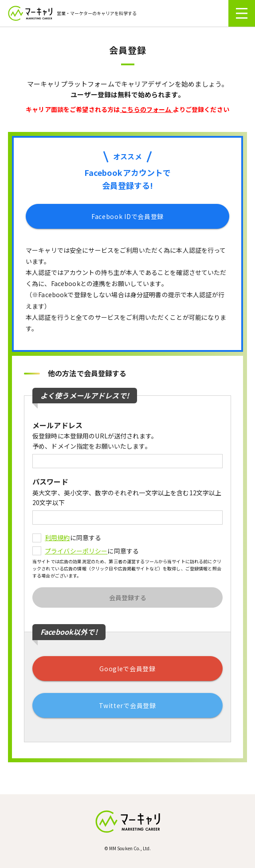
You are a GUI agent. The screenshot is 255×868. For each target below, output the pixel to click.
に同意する (67, 538)
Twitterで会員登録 (127, 705)
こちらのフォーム (146, 109)
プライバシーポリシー (76, 551)
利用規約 (57, 538)
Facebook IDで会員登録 (127, 216)
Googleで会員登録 (127, 669)
